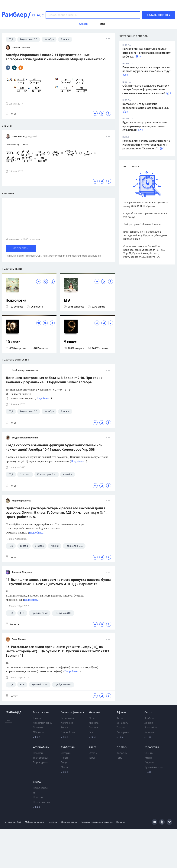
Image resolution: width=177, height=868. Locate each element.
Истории (66, 753)
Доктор (122, 747)
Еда (91, 732)
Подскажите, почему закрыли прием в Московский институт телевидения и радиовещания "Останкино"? (146, 145)
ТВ (34, 793)
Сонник (149, 753)
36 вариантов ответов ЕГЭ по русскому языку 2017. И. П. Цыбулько (145, 204)
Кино (120, 718)
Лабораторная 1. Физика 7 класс (142, 224)
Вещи (64, 763)
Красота (94, 723)
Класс (93, 747)
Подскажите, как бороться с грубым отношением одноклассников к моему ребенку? (146, 53)
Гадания (149, 763)
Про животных (42, 802)
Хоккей (149, 723)
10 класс (13, 342)
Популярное (40, 788)
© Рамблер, (10, 822)
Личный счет (68, 732)
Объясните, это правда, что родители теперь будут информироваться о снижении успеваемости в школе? (146, 90)
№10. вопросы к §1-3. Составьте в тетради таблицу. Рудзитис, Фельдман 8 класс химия (145, 235)
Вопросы (122, 753)
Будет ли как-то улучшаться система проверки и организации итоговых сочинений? (145, 126)
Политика (39, 728)
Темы (92, 758)
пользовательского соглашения (84, 256)
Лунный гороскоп (155, 767)
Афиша (121, 712)
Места (64, 767)
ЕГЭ (67, 301)
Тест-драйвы (40, 758)
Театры (121, 728)
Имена (148, 758)
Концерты (122, 723)
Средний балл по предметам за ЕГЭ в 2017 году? (145, 215)
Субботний (68, 747)
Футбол (149, 718)
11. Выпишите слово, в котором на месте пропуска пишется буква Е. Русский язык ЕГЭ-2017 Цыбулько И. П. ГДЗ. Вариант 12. (58, 582)
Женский (94, 712)
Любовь (93, 728)
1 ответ (12, 113)
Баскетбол (151, 728)
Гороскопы (152, 747)
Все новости (41, 712)
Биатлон (149, 732)
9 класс (70, 342)
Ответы (93, 753)
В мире (37, 718)
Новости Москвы (43, 723)
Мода (92, 718)
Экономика (67, 718)
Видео (37, 782)
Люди (64, 758)
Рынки (64, 728)
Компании (67, 723)
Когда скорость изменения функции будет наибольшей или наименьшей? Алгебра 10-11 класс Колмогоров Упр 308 (54, 448)
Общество (39, 732)
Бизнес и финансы (73, 712)
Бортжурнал (40, 763)
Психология (16, 301)
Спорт (148, 712)
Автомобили (41, 747)
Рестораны (123, 732)
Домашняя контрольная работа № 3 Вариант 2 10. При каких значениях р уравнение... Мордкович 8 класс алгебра (54, 380)
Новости (38, 753)
